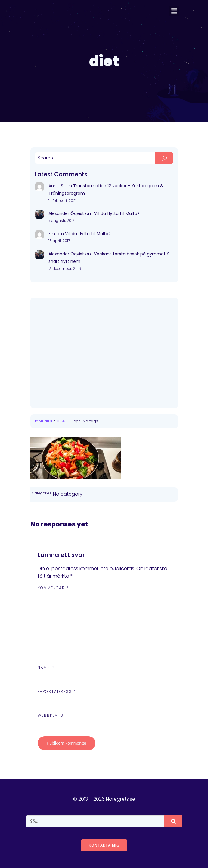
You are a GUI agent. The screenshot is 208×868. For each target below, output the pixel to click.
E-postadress (57, 691)
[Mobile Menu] (174, 11)
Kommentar (53, 588)
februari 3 (43, 421)
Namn (46, 668)
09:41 (61, 421)
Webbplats (51, 715)
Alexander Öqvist (66, 213)
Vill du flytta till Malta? (117, 213)
